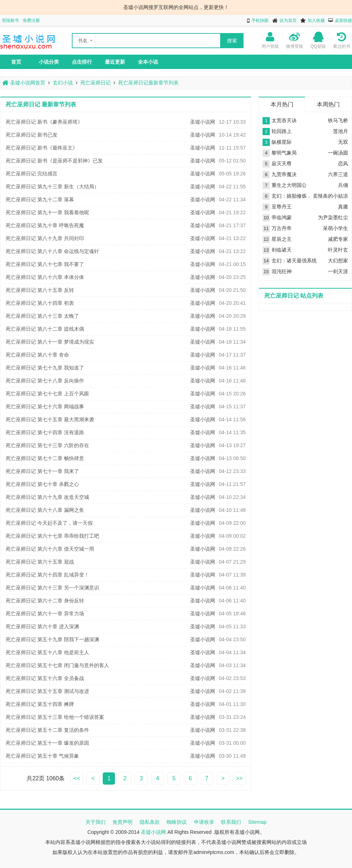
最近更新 (115, 62)
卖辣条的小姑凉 (330, 196)
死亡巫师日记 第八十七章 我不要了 (45, 264)
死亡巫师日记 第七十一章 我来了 (42, 471)
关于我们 (96, 822)
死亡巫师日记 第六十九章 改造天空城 (47, 497)
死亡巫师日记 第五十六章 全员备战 (45, 678)
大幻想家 (338, 261)
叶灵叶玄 (338, 250)
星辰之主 (282, 239)
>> (239, 778)
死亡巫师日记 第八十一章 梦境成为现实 (50, 342)
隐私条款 (150, 822)
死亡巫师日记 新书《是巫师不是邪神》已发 (54, 161)
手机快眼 (260, 20)
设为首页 (288, 20)
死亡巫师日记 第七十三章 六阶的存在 (47, 445)
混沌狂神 (282, 271)
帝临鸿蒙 (282, 217)
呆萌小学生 (335, 228)
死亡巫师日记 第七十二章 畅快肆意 (45, 458)
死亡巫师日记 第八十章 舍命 (37, 355)
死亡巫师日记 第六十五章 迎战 (40, 562)
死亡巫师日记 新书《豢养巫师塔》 (44, 122)
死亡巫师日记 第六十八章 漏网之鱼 (45, 510)
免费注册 (31, 20)
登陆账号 (10, 20)
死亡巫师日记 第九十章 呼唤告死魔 (45, 225)
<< (77, 778)
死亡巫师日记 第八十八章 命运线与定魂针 (52, 251)
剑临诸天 (282, 250)
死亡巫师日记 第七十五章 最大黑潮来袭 (50, 419)
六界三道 (338, 174)
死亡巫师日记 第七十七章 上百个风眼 (47, 394)
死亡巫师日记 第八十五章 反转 (40, 290)
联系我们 (231, 822)
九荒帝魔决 (284, 174)
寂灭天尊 (282, 164)
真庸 (343, 207)
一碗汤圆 (338, 153)
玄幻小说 (63, 83)
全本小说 (148, 62)
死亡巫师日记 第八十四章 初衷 (40, 303)
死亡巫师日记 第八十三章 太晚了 (42, 316)
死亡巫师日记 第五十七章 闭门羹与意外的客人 (57, 665)
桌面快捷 (343, 20)
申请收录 (204, 822)
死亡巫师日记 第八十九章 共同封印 (45, 238)
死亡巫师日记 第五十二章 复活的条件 (47, 730)
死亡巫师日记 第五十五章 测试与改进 (47, 691)
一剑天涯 (338, 271)
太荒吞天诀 (284, 120)
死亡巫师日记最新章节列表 (148, 83)
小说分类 (49, 62)
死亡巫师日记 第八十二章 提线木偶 (45, 329)
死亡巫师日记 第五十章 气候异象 (42, 756)
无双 (343, 142)
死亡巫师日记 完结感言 (32, 174)
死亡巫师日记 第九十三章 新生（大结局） (52, 187)
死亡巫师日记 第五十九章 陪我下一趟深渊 (52, 639)
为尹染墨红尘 (333, 217)
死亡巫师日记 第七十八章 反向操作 (45, 381)
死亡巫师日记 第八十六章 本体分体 (45, 277)
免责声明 (122, 822)
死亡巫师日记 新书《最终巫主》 (42, 148)
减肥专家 (338, 239)
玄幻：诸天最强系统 (294, 261)
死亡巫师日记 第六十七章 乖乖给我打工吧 (52, 536)
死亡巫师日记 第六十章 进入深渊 (42, 626)
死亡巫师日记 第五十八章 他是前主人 (47, 652)
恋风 (343, 164)
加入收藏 (316, 20)
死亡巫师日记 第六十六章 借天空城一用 (50, 549)
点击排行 (82, 62)
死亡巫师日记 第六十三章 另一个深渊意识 (52, 588)
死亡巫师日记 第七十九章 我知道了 (45, 368)
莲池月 (341, 131)
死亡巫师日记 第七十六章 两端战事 (45, 407)
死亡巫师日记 (96, 83)
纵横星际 (282, 142)
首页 (16, 62)
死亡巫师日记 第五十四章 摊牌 (40, 704)
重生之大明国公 (289, 185)
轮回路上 (282, 131)
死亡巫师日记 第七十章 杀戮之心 (42, 484)
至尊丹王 (282, 207)
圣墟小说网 (203, 122)
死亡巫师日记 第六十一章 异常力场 (45, 614)
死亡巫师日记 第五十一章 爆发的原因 (47, 743)
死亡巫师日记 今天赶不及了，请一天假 (49, 523)
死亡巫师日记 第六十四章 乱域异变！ (47, 575)
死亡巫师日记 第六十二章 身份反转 (45, 601)
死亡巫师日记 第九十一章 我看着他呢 (47, 212)
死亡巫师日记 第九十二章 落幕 (40, 199)
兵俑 (343, 185)
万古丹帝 (282, 228)
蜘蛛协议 (177, 822)
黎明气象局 (284, 153)
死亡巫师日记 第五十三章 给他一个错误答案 (55, 717)
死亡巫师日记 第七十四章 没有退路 (45, 432)
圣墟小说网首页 (24, 83)
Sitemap (257, 822)
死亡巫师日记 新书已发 (32, 135)
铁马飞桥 (338, 120)
